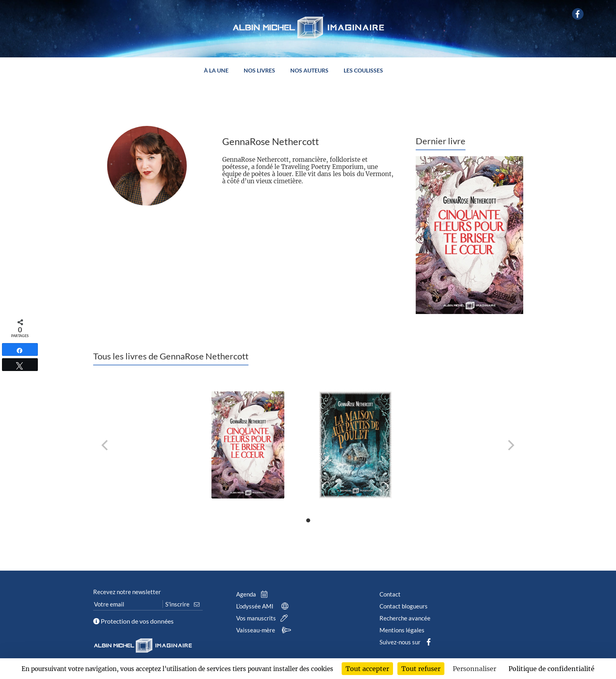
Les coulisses (363, 71)
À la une (216, 71)
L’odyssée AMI (264, 606)
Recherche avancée (405, 618)
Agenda (254, 594)
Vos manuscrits (264, 618)
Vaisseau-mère (265, 630)
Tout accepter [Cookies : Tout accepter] (367, 669)
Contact (390, 594)
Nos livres (259, 71)
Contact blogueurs (404, 606)
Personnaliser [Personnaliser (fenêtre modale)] (474, 669)
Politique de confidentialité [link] (551, 669)
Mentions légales (402, 630)
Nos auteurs (309, 71)
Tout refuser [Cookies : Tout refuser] (421, 669)
